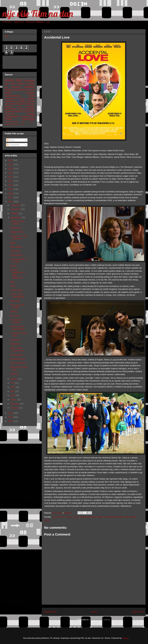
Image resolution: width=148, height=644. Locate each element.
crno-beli (22, 109)
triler (19, 80)
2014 (11, 417)
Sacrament (15, 340)
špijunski (18, 111)
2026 (11, 160)
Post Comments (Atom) (100, 620)
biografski (19, 90)
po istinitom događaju (20, 87)
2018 (11, 193)
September (16, 218)
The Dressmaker (18, 363)
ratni (32, 104)
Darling (13, 312)
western (9, 106)
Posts (10, 140)
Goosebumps (16, 255)
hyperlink (30, 106)
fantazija (21, 99)
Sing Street (15, 251)
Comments (13, 145)
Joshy (13, 286)
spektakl (15, 104)
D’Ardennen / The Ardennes (18, 237)
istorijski (30, 93)
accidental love (58, 517)
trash (32, 96)
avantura (30, 101)
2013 (11, 421)
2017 (11, 197)
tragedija (30, 114)
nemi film (21, 124)
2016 (11, 202)
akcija (20, 84)
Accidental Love (18, 359)
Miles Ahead (16, 247)
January (15, 408)
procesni (9, 111)
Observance (16, 228)
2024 (11, 169)
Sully (12, 282)
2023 (11, 173)
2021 (11, 181)
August (14, 379)
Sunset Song (16, 290)
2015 (11, 413)
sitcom (32, 122)
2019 (11, 189)
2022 (11, 177)
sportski (27, 111)
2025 (11, 165)
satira (126, 517)
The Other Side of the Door (18, 261)
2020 (11, 185)
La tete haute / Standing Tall (17, 295)
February (15, 404)
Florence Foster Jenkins (18, 222)
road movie (24, 104)
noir (19, 106)
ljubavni (31, 99)
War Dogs (15, 316)
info (7, 36)
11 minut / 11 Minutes (16, 321)
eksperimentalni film (15, 122)
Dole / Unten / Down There (17, 349)
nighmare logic (11, 124)
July (13, 383)
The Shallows (16, 355)
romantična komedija (114, 517)
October (15, 213)
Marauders (15, 344)
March (14, 400)
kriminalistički (12, 96)
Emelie (13, 266)
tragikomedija (28, 119)
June (13, 387)
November (16, 209)
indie (94, 517)
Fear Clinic (15, 301)
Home (94, 612)
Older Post (138, 612)
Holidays (14, 374)
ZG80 (13, 243)
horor (12, 84)
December (16, 205)
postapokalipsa (12, 116)
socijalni (30, 84)
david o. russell (73, 517)
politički (100, 517)
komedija (29, 80)
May (13, 391)
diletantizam (85, 517)
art (6, 84)
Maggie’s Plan (17, 232)
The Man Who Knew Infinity (17, 328)
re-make (24, 116)
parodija (31, 109)
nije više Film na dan (38, 14)
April (13, 395)
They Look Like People (17, 306)
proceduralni (11, 109)
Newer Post (50, 612)
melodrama (10, 99)
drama (10, 80)
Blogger (125, 638)
